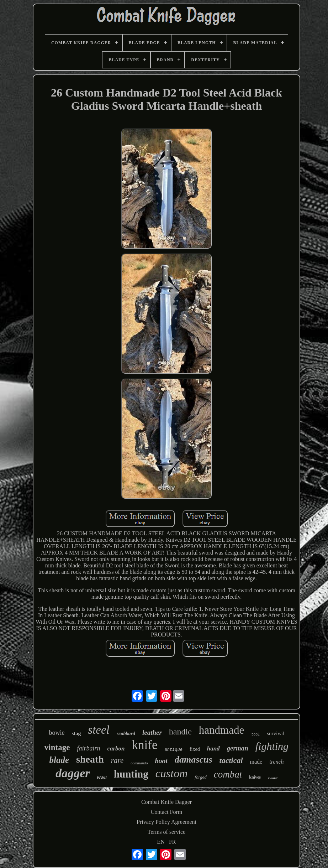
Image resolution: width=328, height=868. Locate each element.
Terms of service (166, 832)
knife (145, 745)
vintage (57, 747)
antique (173, 750)
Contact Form (166, 812)
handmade (221, 730)
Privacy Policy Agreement (166, 822)
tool (255, 735)
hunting (131, 774)
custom (172, 773)
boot (162, 761)
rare (117, 760)
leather (152, 732)
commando (139, 763)
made (256, 762)
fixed (195, 749)
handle (180, 732)
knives (255, 777)
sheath (90, 759)
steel (99, 730)
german (238, 748)
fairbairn (88, 748)
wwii (102, 777)
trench (276, 762)
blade (59, 760)
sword (273, 778)
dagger (73, 773)
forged (200, 777)
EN (161, 842)
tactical (231, 760)
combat (228, 774)
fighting (272, 746)
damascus (193, 760)
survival (275, 733)
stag (76, 733)
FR (173, 842)
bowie (57, 733)
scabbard (126, 734)
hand (213, 749)
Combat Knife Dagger (166, 802)
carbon (116, 749)
